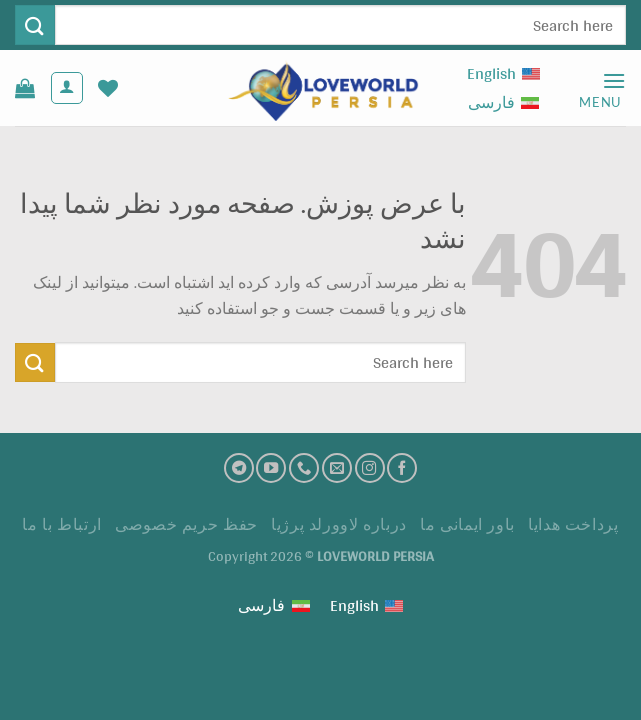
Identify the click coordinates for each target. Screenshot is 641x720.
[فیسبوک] (402, 468)
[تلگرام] (239, 468)
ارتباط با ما (61, 524)
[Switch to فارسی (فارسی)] (503, 102)
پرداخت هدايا (573, 524)
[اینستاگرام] (370, 468)
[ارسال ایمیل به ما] (337, 468)
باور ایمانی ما (467, 524)
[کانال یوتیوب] (271, 468)
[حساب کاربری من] (67, 88)
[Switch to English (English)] (503, 73)
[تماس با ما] (304, 468)
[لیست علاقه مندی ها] (108, 88)
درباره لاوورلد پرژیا (339, 524)
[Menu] (602, 88)
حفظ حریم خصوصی (186, 524)
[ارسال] (35, 24)
